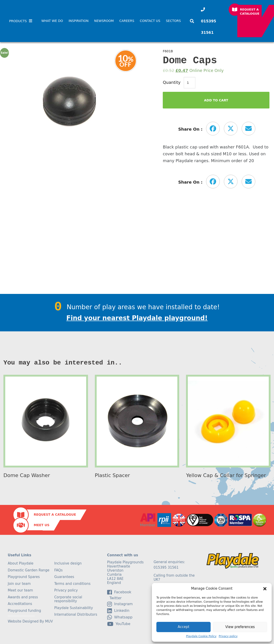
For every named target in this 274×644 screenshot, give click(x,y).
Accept (183, 627)
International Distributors (76, 615)
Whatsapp (120, 617)
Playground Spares (24, 577)
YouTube (119, 624)
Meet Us (42, 525)
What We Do (52, 21)
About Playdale (21, 563)
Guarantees (64, 577)
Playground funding (24, 611)
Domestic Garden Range (29, 570)
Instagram (120, 604)
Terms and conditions (72, 584)
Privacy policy (228, 636)
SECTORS (173, 21)
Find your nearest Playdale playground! (137, 318)
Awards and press (23, 597)
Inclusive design (68, 563)
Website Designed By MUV (30, 621)
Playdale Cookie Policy (201, 636)
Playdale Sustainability (74, 608)
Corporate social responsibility (68, 599)
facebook (119, 592)
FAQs (58, 570)
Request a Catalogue (250, 12)
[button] (265, 589)
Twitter (114, 598)
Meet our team (20, 590)
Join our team (19, 584)
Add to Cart (216, 100)
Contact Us (150, 21)
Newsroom (104, 21)
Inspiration (79, 21)
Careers (127, 21)
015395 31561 (208, 27)
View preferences (240, 627)
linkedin (118, 611)
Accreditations (20, 604)
